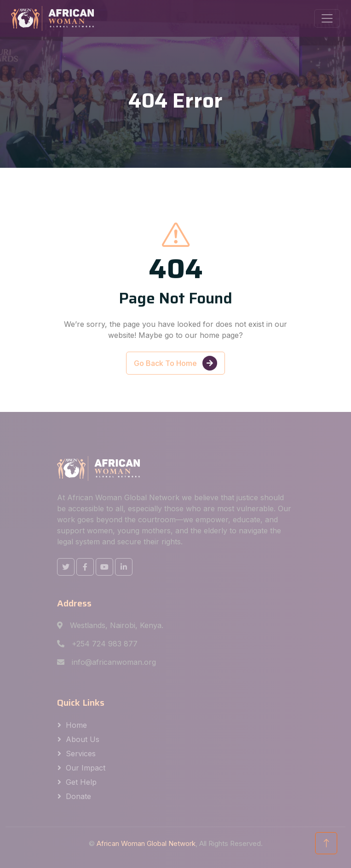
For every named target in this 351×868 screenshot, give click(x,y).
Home (76, 725)
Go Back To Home (175, 373)
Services (81, 754)
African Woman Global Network (146, 843)
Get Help (81, 782)
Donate (78, 796)
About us (83, 739)
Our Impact (86, 768)
